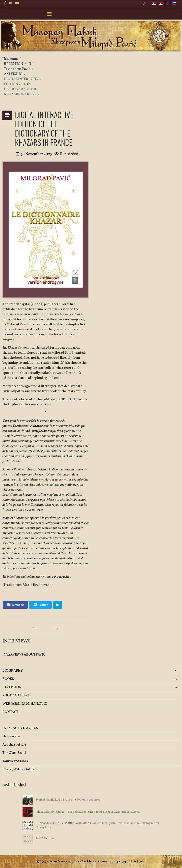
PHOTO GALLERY (16, 696)
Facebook (15, 605)
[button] (150, 671)
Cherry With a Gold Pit (20, 769)
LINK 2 (73, 399)
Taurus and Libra (15, 761)
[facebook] (5, 3)
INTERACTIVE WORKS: (21, 728)
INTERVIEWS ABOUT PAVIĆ (24, 655)
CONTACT (10, 712)
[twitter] (11, 3)
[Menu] (49, 15)
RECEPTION (12, 687)
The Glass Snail (14, 753)
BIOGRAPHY (13, 671)
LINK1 (62, 399)
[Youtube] (17, 3)
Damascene (11, 736)
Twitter (40, 605)
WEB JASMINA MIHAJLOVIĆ (25, 704)
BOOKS (8, 679)
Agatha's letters (14, 745)
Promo (45, 404)
